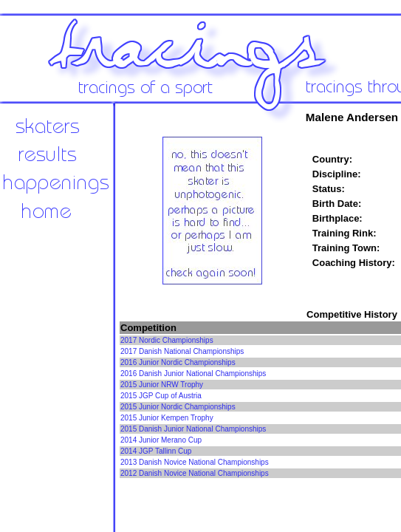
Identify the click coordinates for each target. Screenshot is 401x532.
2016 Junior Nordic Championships (178, 362)
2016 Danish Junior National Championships (193, 374)
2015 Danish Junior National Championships (193, 429)
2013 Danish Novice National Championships (195, 462)
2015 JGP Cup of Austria (161, 396)
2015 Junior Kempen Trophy (167, 418)
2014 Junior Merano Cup (161, 440)
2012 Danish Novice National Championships (195, 473)
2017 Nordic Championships (167, 340)
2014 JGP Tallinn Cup (156, 451)
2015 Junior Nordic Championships (178, 407)
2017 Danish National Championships (182, 351)
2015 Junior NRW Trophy (162, 385)
